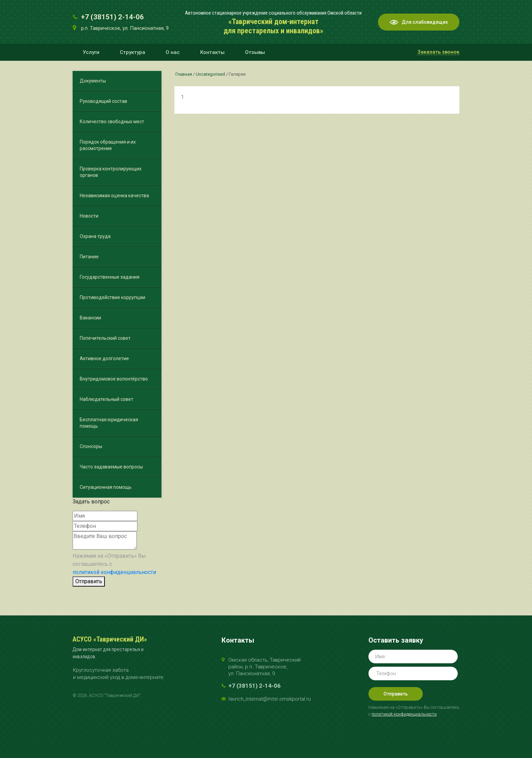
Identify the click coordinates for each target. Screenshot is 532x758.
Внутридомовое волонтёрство (114, 379)
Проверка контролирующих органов (111, 172)
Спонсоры (91, 446)
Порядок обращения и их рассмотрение (108, 145)
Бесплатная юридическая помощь (109, 423)
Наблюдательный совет (107, 399)
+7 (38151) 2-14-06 (112, 17)
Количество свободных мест (112, 122)
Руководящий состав (103, 101)
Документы (93, 81)
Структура (132, 52)
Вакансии (90, 318)
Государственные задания (110, 277)
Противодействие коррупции (112, 297)
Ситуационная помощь (106, 487)
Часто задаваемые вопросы (111, 467)
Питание (89, 257)
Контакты (212, 52)
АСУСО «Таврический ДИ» (110, 639)
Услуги (91, 52)
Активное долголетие (104, 358)
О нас (173, 52)
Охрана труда (95, 236)
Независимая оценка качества (114, 196)
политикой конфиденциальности (114, 572)
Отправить (89, 581)
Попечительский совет (105, 338)
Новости (89, 216)
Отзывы (255, 52)
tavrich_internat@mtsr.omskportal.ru (270, 699)
